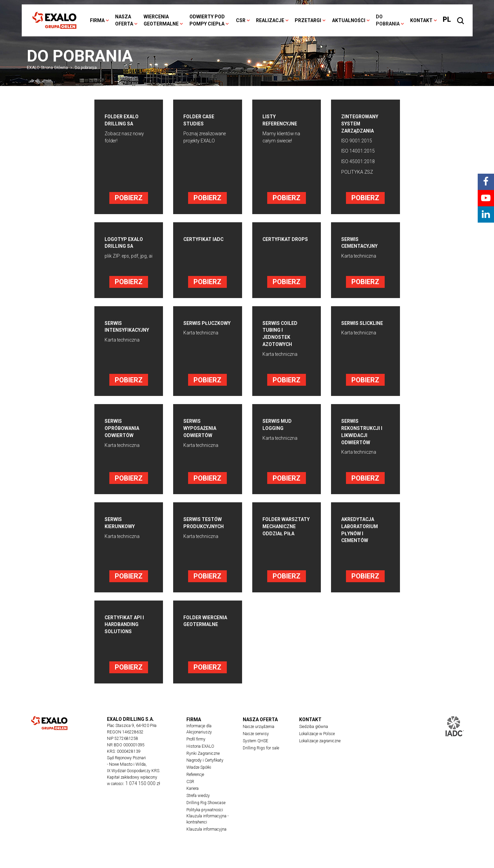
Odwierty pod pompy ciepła (207, 20)
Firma (97, 20)
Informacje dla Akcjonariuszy (199, 739)
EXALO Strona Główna (47, 68)
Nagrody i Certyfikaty (205, 770)
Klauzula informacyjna (206, 840)
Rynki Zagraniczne (203, 763)
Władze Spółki (199, 778)
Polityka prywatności (205, 820)
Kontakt (421, 20)
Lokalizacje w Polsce (317, 744)
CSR (241, 20)
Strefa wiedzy (198, 806)
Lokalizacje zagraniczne (320, 751)
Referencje (195, 785)
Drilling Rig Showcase (206, 813)
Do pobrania (388, 20)
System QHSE (255, 751)
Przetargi (308, 20)
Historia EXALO (200, 756)
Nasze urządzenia (259, 736)
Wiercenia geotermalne (161, 20)
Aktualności (349, 20)
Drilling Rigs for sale (261, 758)
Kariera (193, 799)
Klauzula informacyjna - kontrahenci (207, 830)
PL (447, 19)
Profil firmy (196, 749)
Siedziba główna (314, 736)
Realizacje (270, 20)
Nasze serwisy (256, 744)
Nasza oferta (124, 20)
